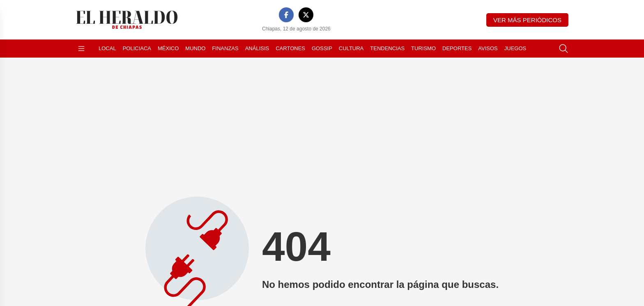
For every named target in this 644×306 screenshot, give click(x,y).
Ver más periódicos (527, 20)
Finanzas (225, 48)
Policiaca (137, 48)
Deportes (457, 48)
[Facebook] (286, 15)
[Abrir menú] (81, 49)
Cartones (290, 48)
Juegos (515, 48)
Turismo (423, 48)
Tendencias (387, 48)
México (168, 48)
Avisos (488, 48)
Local (107, 48)
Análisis (257, 48)
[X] (306, 15)
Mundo (195, 48)
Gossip (322, 48)
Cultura (351, 48)
